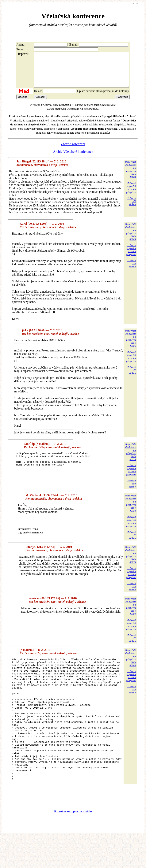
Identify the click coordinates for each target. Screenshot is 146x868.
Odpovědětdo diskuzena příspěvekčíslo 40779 (130, 561)
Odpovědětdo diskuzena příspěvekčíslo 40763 (130, 176)
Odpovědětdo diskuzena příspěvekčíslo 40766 (130, 345)
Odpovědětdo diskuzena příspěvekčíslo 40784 (130, 664)
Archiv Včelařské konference (73, 158)
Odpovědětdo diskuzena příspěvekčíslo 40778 (130, 510)
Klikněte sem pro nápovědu (73, 843)
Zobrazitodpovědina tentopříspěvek (131, 194)
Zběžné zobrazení (73, 151)
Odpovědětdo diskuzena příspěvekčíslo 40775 (130, 459)
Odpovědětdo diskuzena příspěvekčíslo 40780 (130, 613)
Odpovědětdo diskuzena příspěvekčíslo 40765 (130, 238)
